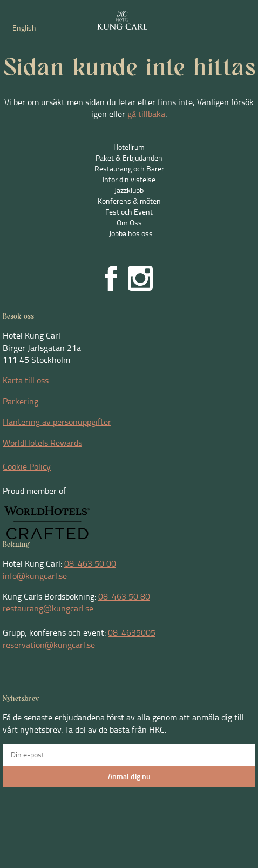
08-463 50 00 (90, 563)
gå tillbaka (146, 114)
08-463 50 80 (124, 596)
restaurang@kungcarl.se (48, 608)
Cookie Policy (27, 466)
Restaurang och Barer (129, 168)
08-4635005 (132, 632)
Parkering (21, 401)
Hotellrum (129, 147)
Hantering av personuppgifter (57, 422)
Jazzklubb (129, 190)
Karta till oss (26, 380)
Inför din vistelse (129, 179)
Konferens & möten (129, 201)
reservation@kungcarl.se (49, 645)
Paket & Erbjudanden (129, 158)
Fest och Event (129, 212)
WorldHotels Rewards (42, 443)
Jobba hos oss (131, 233)
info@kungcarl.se (35, 576)
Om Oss (129, 222)
